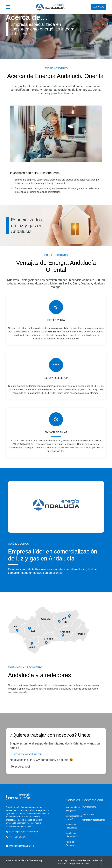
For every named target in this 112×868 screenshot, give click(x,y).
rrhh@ (17, 754)
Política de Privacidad (81, 860)
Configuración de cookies (79, 864)
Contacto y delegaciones (94, 820)
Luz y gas (99, 7)
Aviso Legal (64, 860)
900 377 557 (88, 814)
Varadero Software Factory (30, 860)
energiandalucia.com (32, 754)
